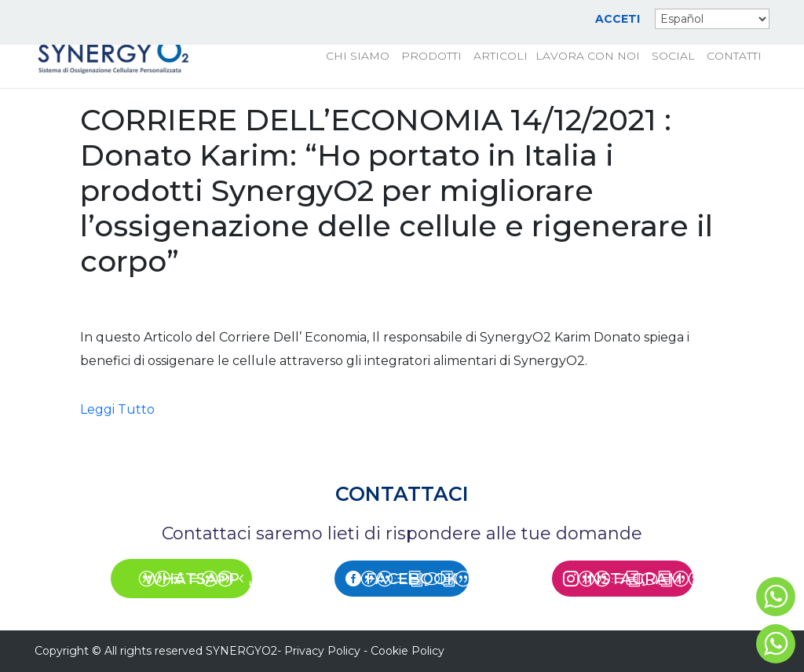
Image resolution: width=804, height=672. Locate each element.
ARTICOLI (501, 57)
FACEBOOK (412, 579)
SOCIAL (673, 57)
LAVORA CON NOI (588, 57)
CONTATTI (734, 57)
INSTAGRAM (633, 579)
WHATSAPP (192, 579)
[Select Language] (712, 19)
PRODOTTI (431, 57)
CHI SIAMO (358, 57)
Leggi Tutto (117, 409)
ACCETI (618, 20)
